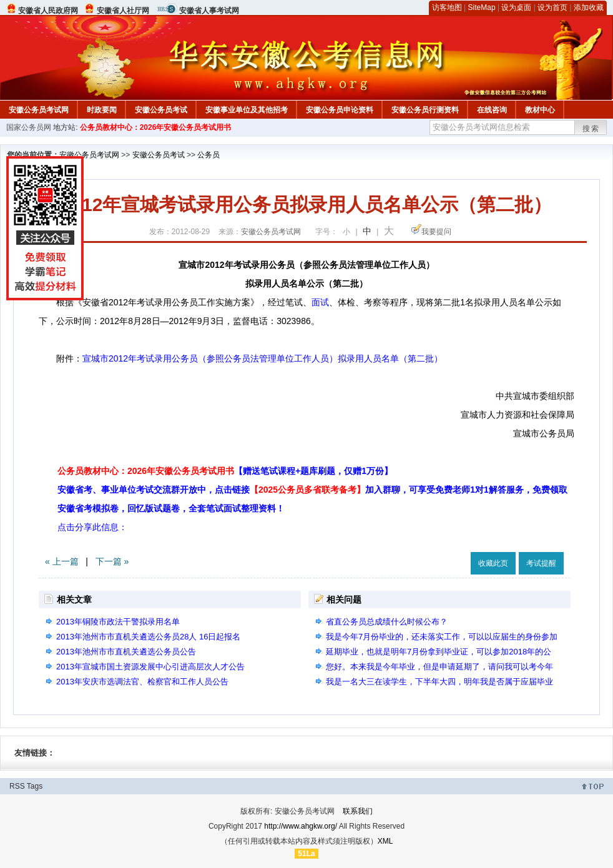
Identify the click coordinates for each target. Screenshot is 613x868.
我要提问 (436, 232)
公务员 (208, 155)
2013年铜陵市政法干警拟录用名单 (118, 622)
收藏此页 (493, 563)
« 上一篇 (62, 561)
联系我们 (358, 811)
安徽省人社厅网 (123, 11)
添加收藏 (589, 7)
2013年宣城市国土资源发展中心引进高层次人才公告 (150, 667)
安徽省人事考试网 (209, 11)
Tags (35, 786)
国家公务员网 (29, 127)
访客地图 (447, 7)
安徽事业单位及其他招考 (247, 110)
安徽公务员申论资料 (340, 110)
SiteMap (482, 7)
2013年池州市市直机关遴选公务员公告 (126, 652)
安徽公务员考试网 (39, 110)
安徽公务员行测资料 (425, 110)
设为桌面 (516, 7)
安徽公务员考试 (161, 110)
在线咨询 (492, 110)
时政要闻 (102, 110)
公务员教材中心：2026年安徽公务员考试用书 (156, 127)
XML (385, 841)
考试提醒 (541, 563)
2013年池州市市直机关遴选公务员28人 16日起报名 (148, 637)
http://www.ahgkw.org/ (301, 826)
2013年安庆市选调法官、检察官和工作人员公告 (142, 682)
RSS (17, 786)
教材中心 (540, 110)
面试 (320, 302)
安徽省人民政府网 (48, 11)
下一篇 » (112, 561)
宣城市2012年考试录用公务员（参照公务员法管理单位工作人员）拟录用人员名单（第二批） (262, 358)
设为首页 (552, 7)
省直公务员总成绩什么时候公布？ (387, 622)
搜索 (591, 129)
